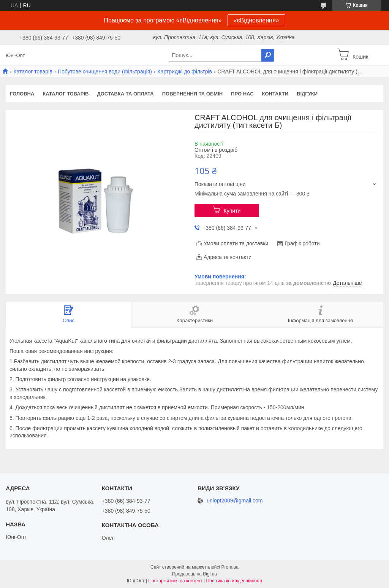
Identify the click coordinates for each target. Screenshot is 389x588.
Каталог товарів (33, 72)
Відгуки (307, 94)
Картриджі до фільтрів (185, 72)
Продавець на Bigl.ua (194, 574)
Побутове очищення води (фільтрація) (105, 72)
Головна (22, 94)
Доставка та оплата (125, 94)
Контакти (275, 94)
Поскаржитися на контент (175, 581)
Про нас (242, 94)
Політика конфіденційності (234, 581)
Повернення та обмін (192, 94)
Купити (232, 211)
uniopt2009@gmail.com (235, 501)
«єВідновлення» (256, 20)
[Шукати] (268, 55)
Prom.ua (230, 567)
